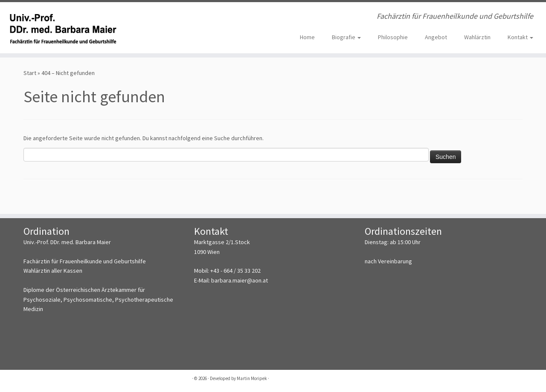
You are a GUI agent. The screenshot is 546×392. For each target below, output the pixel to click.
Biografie (346, 37)
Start (30, 73)
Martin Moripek (252, 378)
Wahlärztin (477, 37)
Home (307, 37)
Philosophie (393, 37)
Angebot (436, 37)
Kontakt (520, 37)
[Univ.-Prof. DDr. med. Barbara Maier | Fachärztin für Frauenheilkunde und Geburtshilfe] (63, 28)
